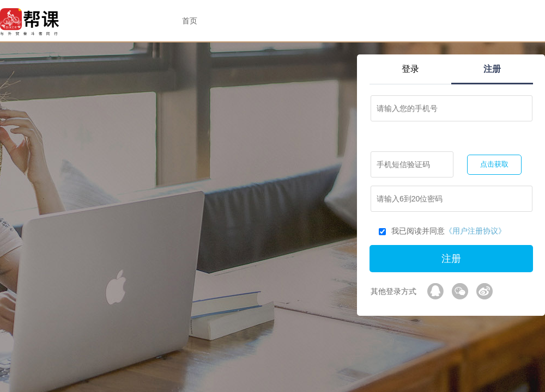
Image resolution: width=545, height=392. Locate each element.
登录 (410, 69)
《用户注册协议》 (475, 231)
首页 (190, 21)
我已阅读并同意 (442, 231)
